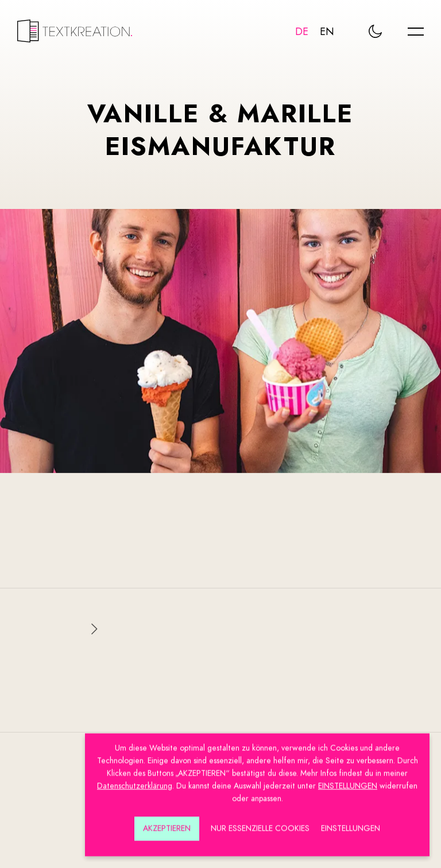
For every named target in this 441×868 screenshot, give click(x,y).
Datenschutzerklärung (135, 782)
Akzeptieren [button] (167, 825)
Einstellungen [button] (351, 825)
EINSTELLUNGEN (348, 782)
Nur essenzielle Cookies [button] (260, 825)
